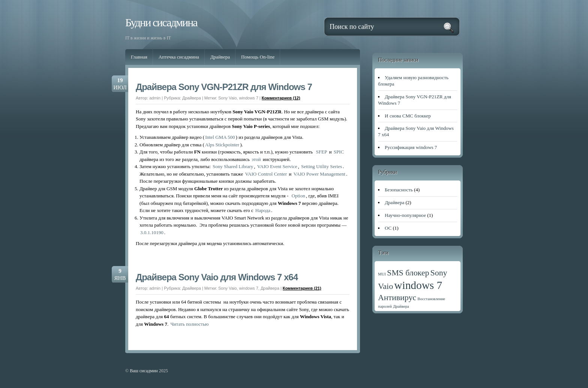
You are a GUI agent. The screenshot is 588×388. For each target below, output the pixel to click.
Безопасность (399, 190)
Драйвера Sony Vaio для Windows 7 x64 (217, 277)
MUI (382, 274)
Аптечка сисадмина (179, 57)
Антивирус (397, 298)
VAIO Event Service (277, 166)
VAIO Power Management (319, 174)
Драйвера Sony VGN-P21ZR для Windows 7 (224, 87)
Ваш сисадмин (144, 371)
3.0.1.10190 (152, 232)
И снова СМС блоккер (408, 116)
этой (256, 159)
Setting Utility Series (322, 166)
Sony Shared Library (233, 166)
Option (298, 196)
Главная (139, 57)
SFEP (322, 152)
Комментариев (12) (281, 98)
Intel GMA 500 (220, 137)
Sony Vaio (227, 98)
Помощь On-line (258, 57)
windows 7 (248, 98)
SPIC (339, 152)
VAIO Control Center (266, 174)
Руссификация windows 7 (411, 147)
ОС (388, 228)
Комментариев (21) (302, 288)
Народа (263, 210)
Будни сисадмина (161, 22)
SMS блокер (408, 273)
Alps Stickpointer (222, 145)
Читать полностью (189, 324)
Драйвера (220, 57)
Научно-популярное (405, 215)
